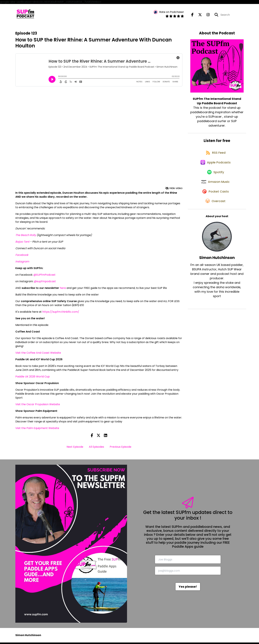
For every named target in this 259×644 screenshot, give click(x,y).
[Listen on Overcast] (215, 215)
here (63, 289)
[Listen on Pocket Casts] (215, 203)
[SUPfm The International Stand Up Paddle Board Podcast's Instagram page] (206, 15)
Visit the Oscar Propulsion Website (38, 406)
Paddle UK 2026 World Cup (33, 378)
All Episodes (96, 448)
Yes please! (188, 588)
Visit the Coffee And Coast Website (38, 354)
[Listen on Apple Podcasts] (215, 168)
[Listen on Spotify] (215, 180)
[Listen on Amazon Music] (215, 192)
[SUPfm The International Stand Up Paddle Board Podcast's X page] (198, 15)
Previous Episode (120, 448)
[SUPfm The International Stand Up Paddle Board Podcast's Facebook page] (192, 15)
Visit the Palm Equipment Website (37, 430)
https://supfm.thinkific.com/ (61, 313)
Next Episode (75, 448)
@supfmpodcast (45, 283)
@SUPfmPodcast (45, 276)
